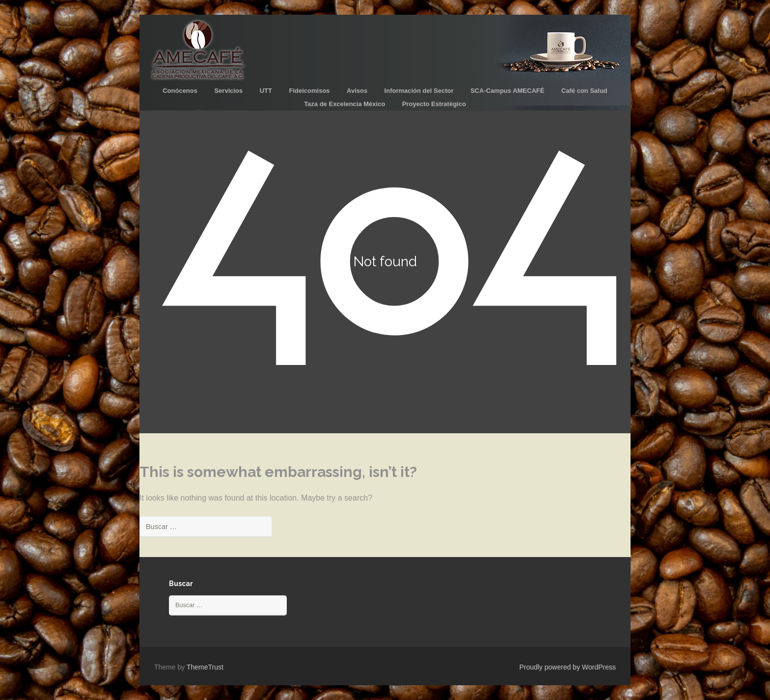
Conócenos (180, 91)
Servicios (228, 91)
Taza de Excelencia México (344, 104)
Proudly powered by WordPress (567, 667)
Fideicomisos (309, 91)
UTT (266, 91)
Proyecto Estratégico (434, 104)
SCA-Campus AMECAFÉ (507, 91)
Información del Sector (419, 91)
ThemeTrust (205, 667)
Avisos (357, 91)
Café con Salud (584, 91)
